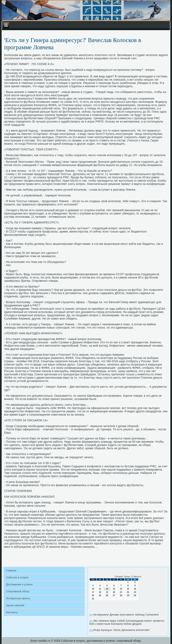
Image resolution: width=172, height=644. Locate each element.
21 (121, 592)
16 (135, 589)
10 (93, 589)
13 (114, 589)
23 (135, 592)
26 (107, 595)
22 (128, 592)
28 (121, 595)
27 (114, 595)
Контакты (12, 612)
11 (100, 589)
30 (135, 595)
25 (100, 595)
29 (128, 595)
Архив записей (15, 605)
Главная (11, 570)
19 (107, 592)
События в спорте (17, 577)
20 (114, 592)
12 (107, 589)
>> (91, 615)
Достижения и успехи (19, 584)
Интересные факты (18, 598)
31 (93, 599)
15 (128, 589)
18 (100, 592)
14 (121, 589)
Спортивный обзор (18, 591)
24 (93, 595)
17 (93, 592)
